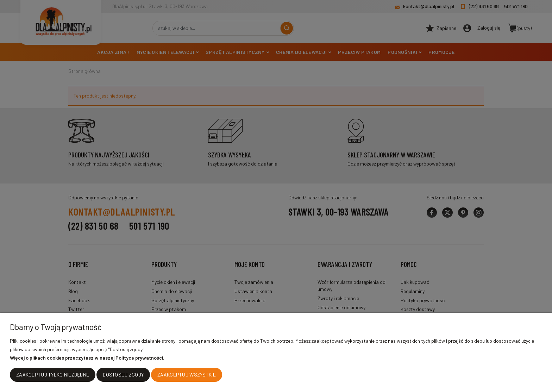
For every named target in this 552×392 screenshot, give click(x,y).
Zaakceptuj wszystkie (187, 375)
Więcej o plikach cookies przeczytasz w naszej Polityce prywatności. (87, 358)
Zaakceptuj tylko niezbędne (53, 375)
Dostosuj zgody (123, 375)
